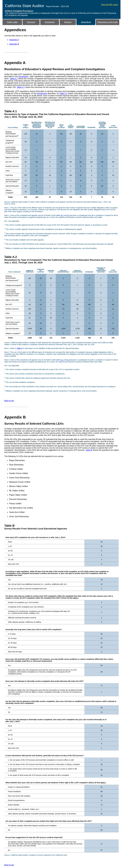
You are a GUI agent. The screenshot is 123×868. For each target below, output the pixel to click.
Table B (89, 450)
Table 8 (19, 348)
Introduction (50, 22)
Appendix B (14, 44)
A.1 (62, 215)
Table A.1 (14, 79)
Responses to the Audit (108, 22)
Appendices (86, 22)
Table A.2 (63, 93)
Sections (68, 22)
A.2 (68, 215)
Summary (31, 22)
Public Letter (12, 22)
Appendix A (14, 40)
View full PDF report (110, 5)
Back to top (9, 401)
